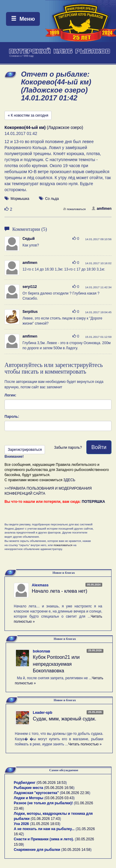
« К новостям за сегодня (28, 115)
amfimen (102, 209)
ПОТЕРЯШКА (94, 502)
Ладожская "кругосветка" (37, 793)
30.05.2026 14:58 (76, 850)
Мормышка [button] (20, 199)
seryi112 (30, 287)
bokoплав (42, 651)
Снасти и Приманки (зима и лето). (44, 839)
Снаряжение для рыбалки (37, 850)
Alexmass (40, 585)
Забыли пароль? (68, 448)
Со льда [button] (52, 199)
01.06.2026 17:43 (46, 819)
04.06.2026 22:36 (75, 793)
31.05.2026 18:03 (45, 824)
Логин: (10, 395)
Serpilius (30, 312)
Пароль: (12, 417)
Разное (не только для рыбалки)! (43, 803)
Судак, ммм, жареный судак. (65, 719)
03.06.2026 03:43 (59, 798)
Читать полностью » (85, 744)
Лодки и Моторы (28, 798)
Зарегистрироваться (25, 450)
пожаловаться (74, 209)
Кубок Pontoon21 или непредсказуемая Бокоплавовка (56, 664)
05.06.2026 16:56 (59, 788)
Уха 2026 (21, 824)
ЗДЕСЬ (69, 480)
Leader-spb (43, 713)
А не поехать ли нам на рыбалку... (44, 829)
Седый (29, 239)
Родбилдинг (25, 783)
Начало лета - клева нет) (59, 591)
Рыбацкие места (28, 788)
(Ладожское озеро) (44, 127)
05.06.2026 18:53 (52, 783)
